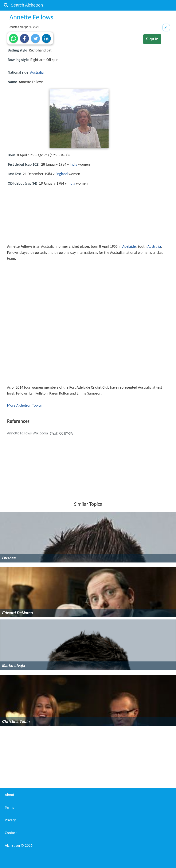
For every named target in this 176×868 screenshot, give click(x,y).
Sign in (152, 39)
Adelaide (129, 246)
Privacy (10, 820)
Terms (9, 807)
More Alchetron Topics (24, 405)
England (62, 174)
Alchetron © (19, 845)
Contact (11, 833)
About (10, 795)
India (74, 164)
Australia (37, 72)
